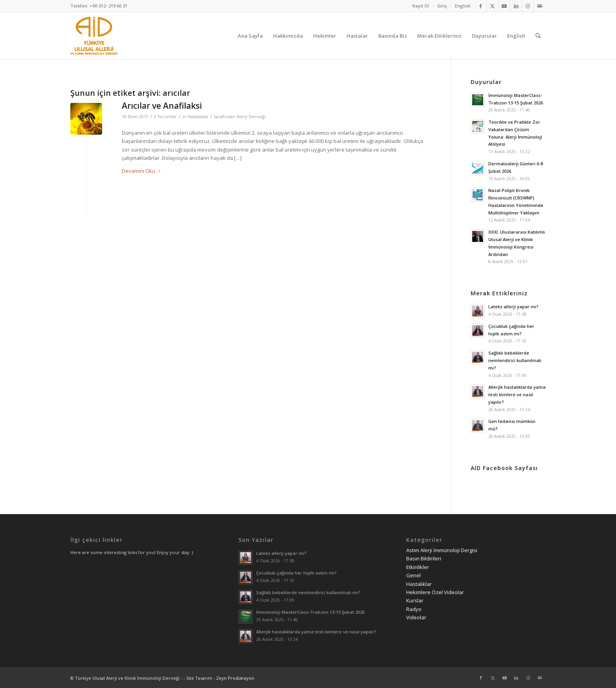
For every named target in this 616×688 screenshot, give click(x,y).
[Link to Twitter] (492, 6)
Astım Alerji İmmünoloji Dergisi (442, 550)
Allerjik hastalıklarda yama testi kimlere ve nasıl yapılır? (517, 394)
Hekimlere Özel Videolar (435, 592)
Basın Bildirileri (424, 558)
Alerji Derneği (251, 117)
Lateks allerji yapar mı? (513, 306)
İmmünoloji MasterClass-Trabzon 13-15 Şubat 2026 (310, 612)
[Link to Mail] (540, 6)
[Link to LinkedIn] (516, 6)
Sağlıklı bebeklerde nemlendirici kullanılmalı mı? (515, 360)
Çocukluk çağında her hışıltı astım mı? (296, 573)
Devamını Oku (143, 171)
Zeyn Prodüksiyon (235, 678)
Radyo (414, 609)
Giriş (442, 6)
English (463, 6)
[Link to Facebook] (481, 6)
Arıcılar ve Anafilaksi (162, 106)
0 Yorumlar (165, 117)
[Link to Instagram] (528, 6)
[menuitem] (421, 6)
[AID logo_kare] (94, 36)
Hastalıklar (198, 117)
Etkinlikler (418, 567)
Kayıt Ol (421, 6)
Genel (413, 575)
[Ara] (538, 36)
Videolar (416, 617)
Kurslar (415, 600)
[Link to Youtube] (504, 6)
